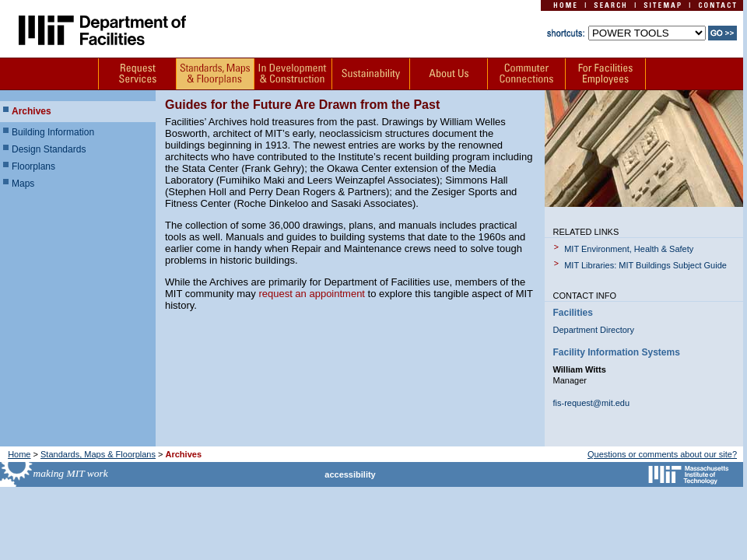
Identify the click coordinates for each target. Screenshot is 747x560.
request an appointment (312, 294)
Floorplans (33, 166)
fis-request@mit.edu (592, 403)
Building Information (53, 132)
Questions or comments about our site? (662, 454)
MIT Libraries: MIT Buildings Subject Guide (645, 265)
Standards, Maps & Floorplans (98, 454)
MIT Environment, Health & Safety (629, 249)
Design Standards (49, 149)
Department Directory (594, 330)
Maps (23, 184)
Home (19, 454)
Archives (32, 111)
